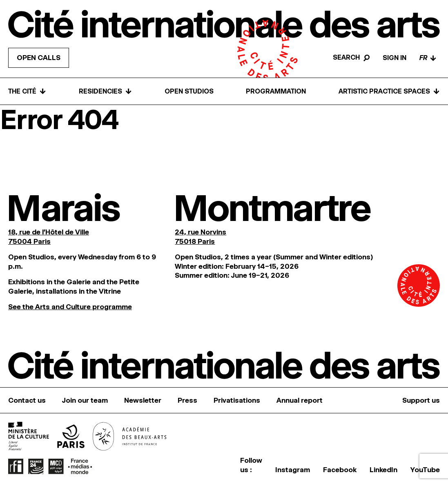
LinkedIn (383, 470)
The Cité (27, 91)
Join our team (85, 400)
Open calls (39, 58)
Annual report (300, 400)
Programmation (276, 91)
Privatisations (237, 400)
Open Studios (189, 91)
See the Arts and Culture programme (70, 307)
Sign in (395, 58)
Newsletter (143, 400)
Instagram (293, 470)
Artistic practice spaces (389, 91)
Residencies (105, 91)
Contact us (27, 400)
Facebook (340, 470)
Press (187, 400)
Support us (421, 400)
